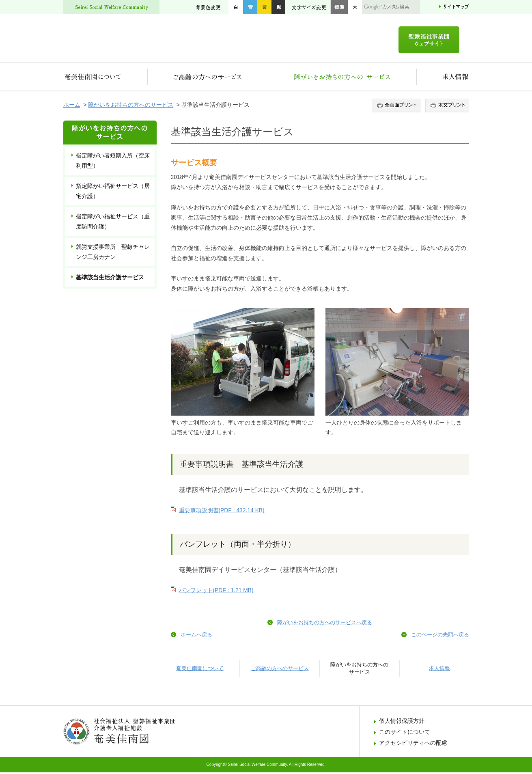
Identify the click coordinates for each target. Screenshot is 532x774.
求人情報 (443, 78)
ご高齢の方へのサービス (208, 78)
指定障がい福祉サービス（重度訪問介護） (113, 223)
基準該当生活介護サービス (110, 279)
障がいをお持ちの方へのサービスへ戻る (325, 624)
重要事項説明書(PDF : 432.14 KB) (222, 512)
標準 (339, 7)
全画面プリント (397, 107)
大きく (355, 7)
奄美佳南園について (106, 78)
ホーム (72, 106)
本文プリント (446, 107)
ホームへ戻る (196, 636)
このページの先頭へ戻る (440, 636)
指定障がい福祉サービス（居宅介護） (113, 193)
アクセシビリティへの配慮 (413, 744)
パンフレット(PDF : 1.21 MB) (216, 592)
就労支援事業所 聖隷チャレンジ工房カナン (113, 253)
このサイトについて (405, 733)
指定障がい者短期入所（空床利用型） (113, 162)
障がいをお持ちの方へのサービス (342, 78)
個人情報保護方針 (402, 722)
